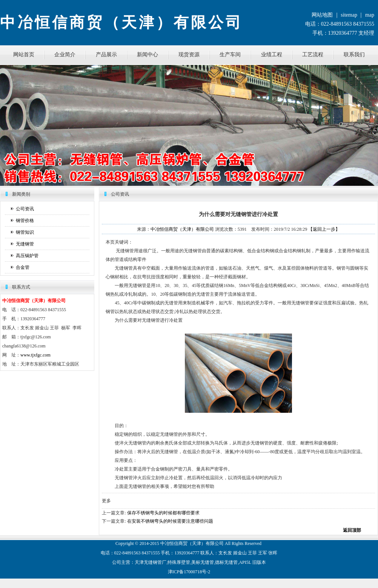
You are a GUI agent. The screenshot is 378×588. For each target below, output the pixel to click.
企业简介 (65, 55)
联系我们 (354, 55)
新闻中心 (148, 55)
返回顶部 (352, 530)
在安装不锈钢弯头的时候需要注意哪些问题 (170, 521)
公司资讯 (25, 209)
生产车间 (230, 55)
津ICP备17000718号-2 (189, 572)
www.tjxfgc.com (35, 355)
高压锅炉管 (27, 256)
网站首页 (24, 55)
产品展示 (106, 55)
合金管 (23, 267)
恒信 (174, 543)
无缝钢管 (25, 244)
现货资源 (189, 55)
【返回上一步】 (324, 229)
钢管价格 (25, 221)
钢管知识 (25, 232)
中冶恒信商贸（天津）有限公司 (182, 229)
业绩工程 (272, 55)
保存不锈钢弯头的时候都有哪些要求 (163, 513)
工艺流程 (313, 55)
